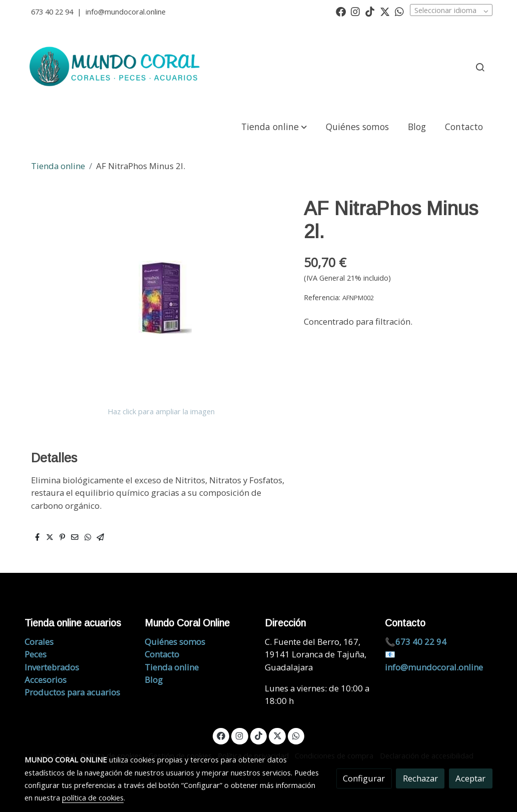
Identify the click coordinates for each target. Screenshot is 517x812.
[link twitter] (385, 11)
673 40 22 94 (52, 12)
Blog (154, 680)
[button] (274, 126)
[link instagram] (355, 11)
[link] (116, 67)
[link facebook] (341, 11)
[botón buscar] (480, 67)
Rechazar (420, 778)
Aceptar (470, 778)
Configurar (364, 778)
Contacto (162, 654)
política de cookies (93, 797)
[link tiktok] (370, 11)
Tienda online (58, 166)
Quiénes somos (175, 642)
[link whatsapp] (399, 11)
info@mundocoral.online (126, 12)
